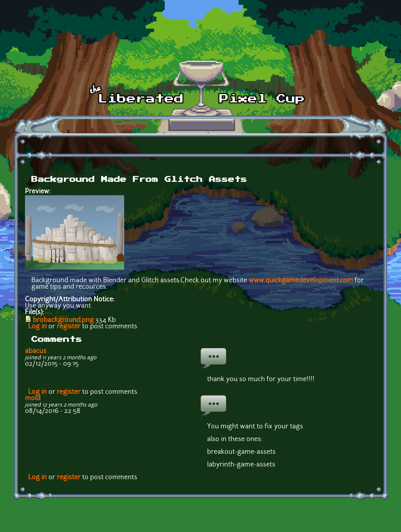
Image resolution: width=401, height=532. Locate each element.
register (69, 327)
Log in (37, 327)
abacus (36, 351)
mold (33, 399)
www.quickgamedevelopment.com (301, 281)
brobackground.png (63, 320)
